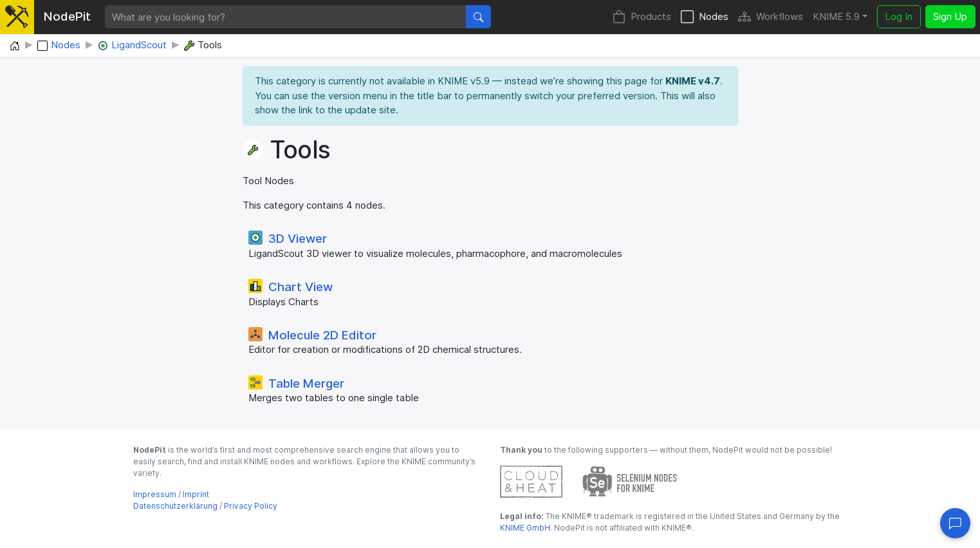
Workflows (771, 17)
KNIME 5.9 (836, 16)
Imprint (196, 494)
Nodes (705, 17)
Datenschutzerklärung (175, 506)
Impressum (155, 494)
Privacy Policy (251, 506)
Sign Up (950, 16)
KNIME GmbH (525, 528)
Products (642, 17)
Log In (899, 16)
